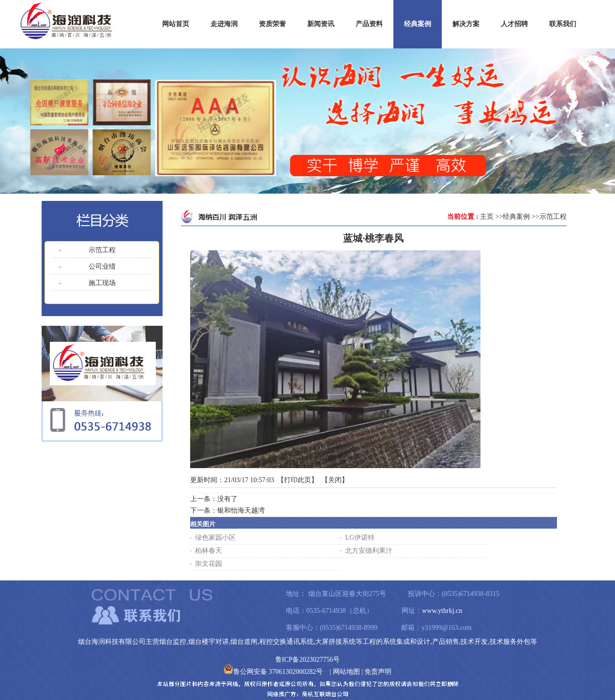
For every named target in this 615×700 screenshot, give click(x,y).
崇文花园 (209, 564)
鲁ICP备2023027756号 (308, 660)
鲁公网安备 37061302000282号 (273, 672)
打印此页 (298, 480)
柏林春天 (209, 551)
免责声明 (378, 672)
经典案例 (516, 217)
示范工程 (553, 217)
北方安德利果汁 (369, 551)
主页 (487, 217)
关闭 (335, 480)
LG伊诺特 (360, 538)
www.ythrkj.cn (442, 611)
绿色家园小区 (215, 538)
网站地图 (346, 672)
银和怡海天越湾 (241, 510)
